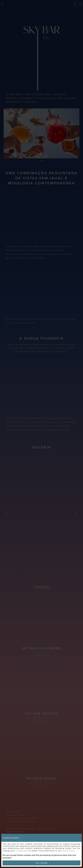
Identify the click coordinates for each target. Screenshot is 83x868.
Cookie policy (68, 851)
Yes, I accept (41, 863)
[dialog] (41, 850)
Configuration (22, 851)
